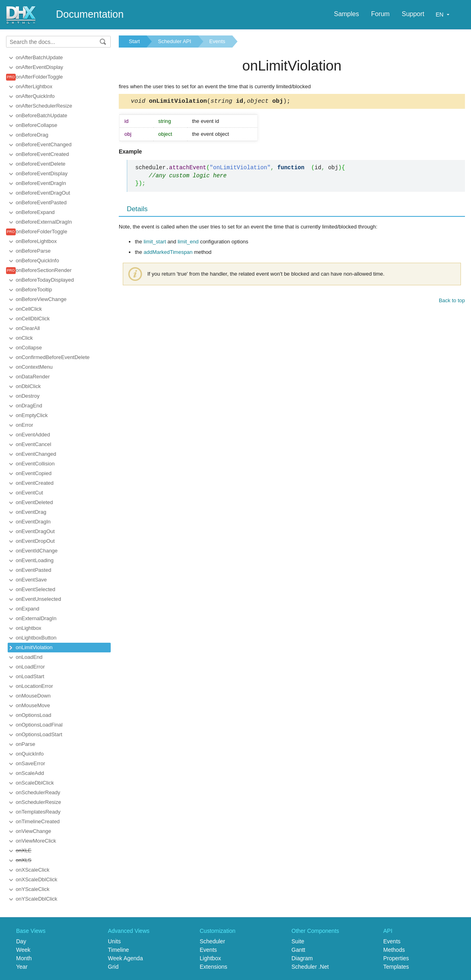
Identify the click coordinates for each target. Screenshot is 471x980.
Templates (396, 967)
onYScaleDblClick (36, 899)
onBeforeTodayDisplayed (45, 280)
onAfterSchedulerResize (44, 106)
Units (114, 941)
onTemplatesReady (38, 812)
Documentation (90, 14)
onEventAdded (33, 435)
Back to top (452, 302)
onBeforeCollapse (36, 125)
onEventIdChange (37, 551)
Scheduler (212, 941)
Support (413, 14)
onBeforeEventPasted (41, 202)
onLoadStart (30, 676)
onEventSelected (35, 589)
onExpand (28, 609)
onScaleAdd (30, 773)
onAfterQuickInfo (35, 96)
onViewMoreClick (36, 841)
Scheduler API (174, 41)
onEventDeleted (34, 502)
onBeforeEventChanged (44, 144)
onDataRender (33, 377)
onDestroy (28, 396)
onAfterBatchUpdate (39, 57)
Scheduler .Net (310, 967)
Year (22, 967)
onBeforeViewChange (41, 299)
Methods (394, 950)
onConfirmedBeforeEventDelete (53, 357)
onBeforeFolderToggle (41, 232)
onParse (25, 744)
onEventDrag (31, 512)
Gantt (298, 950)
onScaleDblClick (35, 783)
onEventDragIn (33, 522)
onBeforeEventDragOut (43, 193)
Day (21, 941)
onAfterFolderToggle (39, 77)
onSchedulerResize (38, 802)
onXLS (24, 860)
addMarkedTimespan (168, 253)
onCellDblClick (33, 319)
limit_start (155, 243)
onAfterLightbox (34, 86)
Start (134, 41)
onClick (24, 338)
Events (217, 41)
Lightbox (210, 958)
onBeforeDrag (32, 135)
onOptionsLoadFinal (39, 725)
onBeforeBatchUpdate (41, 115)
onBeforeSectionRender (44, 270)
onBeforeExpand (35, 212)
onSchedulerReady (38, 792)
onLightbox (29, 628)
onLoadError (30, 667)
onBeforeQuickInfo (37, 261)
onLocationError (34, 686)
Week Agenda (125, 958)
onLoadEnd (29, 657)
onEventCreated (35, 483)
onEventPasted (33, 570)
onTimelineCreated (38, 821)
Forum (380, 14)
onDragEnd (29, 406)
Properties (396, 958)
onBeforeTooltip (34, 290)
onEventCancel (33, 444)
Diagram (302, 958)
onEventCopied (34, 473)
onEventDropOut (35, 541)
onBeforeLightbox (36, 241)
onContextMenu (34, 367)
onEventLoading (35, 560)
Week (23, 950)
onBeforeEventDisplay (42, 173)
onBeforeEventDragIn (41, 183)
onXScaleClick (33, 870)
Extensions (213, 967)
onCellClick (29, 309)
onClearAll (28, 328)
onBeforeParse (33, 251)
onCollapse (29, 348)
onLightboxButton (36, 638)
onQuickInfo (30, 754)
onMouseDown (33, 696)
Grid (113, 967)
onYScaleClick (33, 889)
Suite (298, 941)
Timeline (118, 950)
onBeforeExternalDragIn (44, 222)
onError (24, 425)
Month (24, 958)
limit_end (188, 243)
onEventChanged (36, 454)
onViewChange (33, 831)
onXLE (24, 850)
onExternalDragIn (36, 618)
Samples (346, 14)
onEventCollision (35, 464)
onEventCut (29, 493)
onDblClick (28, 386)
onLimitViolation (34, 647)
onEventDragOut (35, 531)
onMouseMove (33, 705)
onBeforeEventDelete (41, 164)
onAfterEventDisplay (39, 67)
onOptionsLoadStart (39, 734)
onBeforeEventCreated (42, 154)
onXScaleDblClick (36, 879)
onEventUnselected (38, 599)
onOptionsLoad (33, 715)
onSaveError (30, 763)
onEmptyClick (32, 415)
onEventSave (31, 580)
